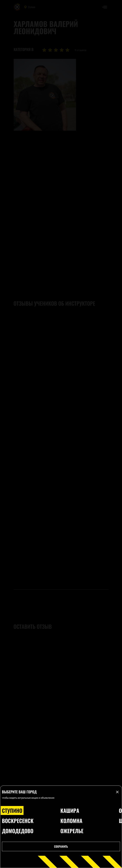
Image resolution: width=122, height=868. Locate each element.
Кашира (70, 810)
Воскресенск (18, 821)
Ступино (12, 810)
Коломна (71, 821)
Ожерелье (72, 831)
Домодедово (18, 831)
